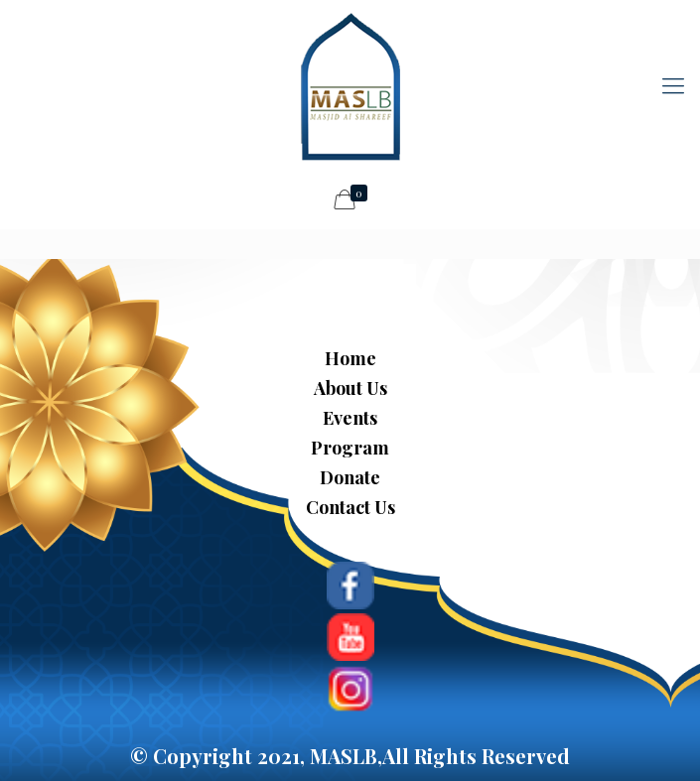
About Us (350, 388)
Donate (350, 477)
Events (350, 418)
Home (350, 358)
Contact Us (350, 507)
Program (350, 448)
